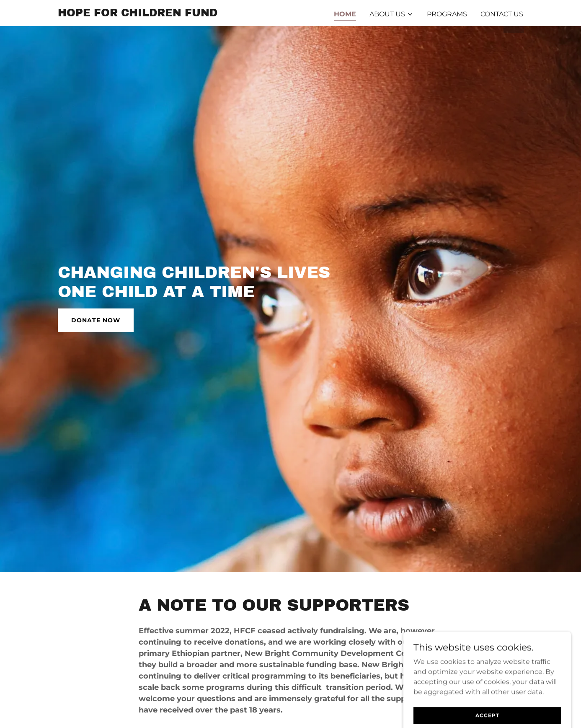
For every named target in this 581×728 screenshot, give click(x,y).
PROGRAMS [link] (447, 14)
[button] (391, 14)
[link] (138, 14)
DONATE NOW (96, 320)
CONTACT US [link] (502, 14)
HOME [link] (345, 14)
